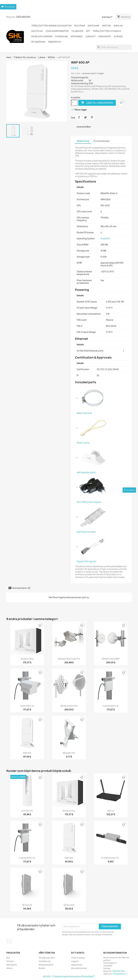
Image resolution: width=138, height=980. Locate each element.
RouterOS (105, 239)
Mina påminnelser (79, 968)
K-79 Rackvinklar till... (111, 858)
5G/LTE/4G (37, 31)
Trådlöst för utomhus (107, 31)
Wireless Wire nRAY (111, 659)
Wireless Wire (27, 659)
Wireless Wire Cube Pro (69, 659)
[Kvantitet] (74, 103)
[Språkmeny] (108, 17)
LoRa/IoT (90, 36)
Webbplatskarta (46, 965)
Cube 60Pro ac (27, 706)
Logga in (75, 961)
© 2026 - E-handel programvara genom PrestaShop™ (69, 976)
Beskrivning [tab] (83, 141)
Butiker (42, 968)
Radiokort (105, 36)
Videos (10, 968)
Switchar (93, 26)
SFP (88, 31)
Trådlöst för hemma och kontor (51, 26)
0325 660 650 (23, 17)
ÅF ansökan (38, 42)
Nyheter (10, 961)
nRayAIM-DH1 (69, 753)
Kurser (118, 36)
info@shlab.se (119, 974)
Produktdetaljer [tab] (102, 141)
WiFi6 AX (118, 26)
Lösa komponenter (57, 31)
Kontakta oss (45, 961)
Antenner (77, 36)
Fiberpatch (55, 42)
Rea (8, 958)
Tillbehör (77, 31)
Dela (79, 117)
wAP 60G (27, 753)
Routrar (80, 26)
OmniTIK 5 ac (27, 811)
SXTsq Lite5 (69, 905)
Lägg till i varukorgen (97, 103)
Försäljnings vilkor (47, 958)
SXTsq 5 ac (27, 905)
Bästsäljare (12, 965)
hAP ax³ (111, 811)
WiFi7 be (106, 26)
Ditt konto (78, 953)
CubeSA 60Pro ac (111, 706)
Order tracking (78, 958)
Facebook (9, 941)
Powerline (62, 36)
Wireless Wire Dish (69, 706)
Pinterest (92, 117)
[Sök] (114, 47)
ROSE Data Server (42, 36)
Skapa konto (77, 965)
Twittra (85, 117)
